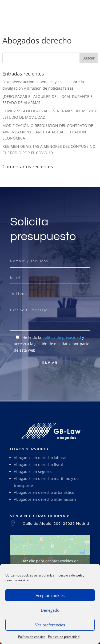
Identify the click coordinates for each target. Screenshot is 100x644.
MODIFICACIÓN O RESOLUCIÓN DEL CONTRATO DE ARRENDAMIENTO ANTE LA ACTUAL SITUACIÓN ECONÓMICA (48, 132)
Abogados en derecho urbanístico (44, 492)
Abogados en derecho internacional (46, 499)
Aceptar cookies (50, 595)
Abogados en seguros (33, 472)
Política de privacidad (64, 637)
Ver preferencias (50, 625)
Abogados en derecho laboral (40, 458)
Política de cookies (32, 637)
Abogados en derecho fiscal (38, 465)
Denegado (50, 610)
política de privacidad (62, 337)
